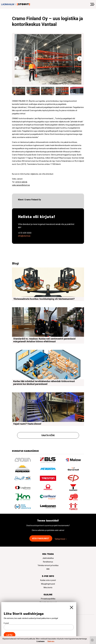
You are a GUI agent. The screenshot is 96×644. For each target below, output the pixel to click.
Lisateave (40, 641)
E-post (6, 623)
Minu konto (48, 588)
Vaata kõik (48, 435)
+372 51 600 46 (21, 182)
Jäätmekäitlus (48, 558)
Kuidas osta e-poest (48, 580)
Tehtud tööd (60, 539)
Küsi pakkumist (41, 539)
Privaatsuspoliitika (48, 599)
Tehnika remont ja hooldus (48, 565)
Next (80, 59)
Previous (16, 59)
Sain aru (51, 641)
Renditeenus (48, 562)
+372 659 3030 (25, 233)
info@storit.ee (24, 236)
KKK (48, 569)
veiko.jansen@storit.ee (21, 185)
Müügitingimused (48, 584)
